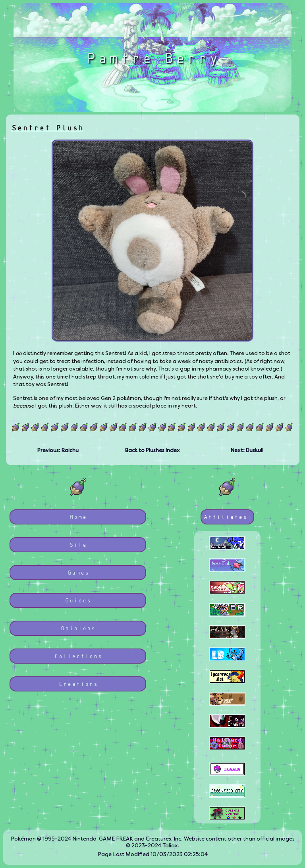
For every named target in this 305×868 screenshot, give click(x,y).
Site (78, 545)
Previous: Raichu (58, 450)
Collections (78, 656)
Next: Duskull (247, 450)
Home (78, 517)
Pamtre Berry (152, 58)
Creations (78, 684)
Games (78, 572)
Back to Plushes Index (152, 450)
